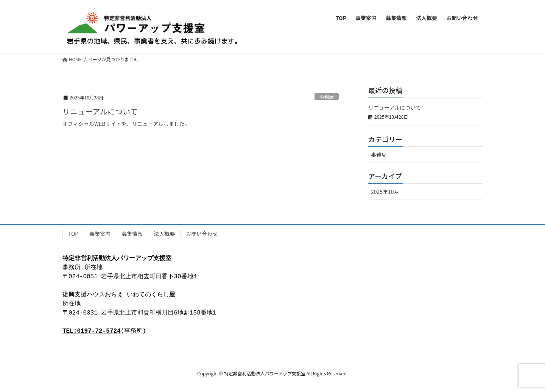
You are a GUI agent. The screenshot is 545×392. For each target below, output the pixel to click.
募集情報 (132, 234)
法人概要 (164, 234)
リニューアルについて (100, 111)
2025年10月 (385, 192)
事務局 (327, 97)
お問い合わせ (202, 234)
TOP (73, 234)
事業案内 (100, 234)
